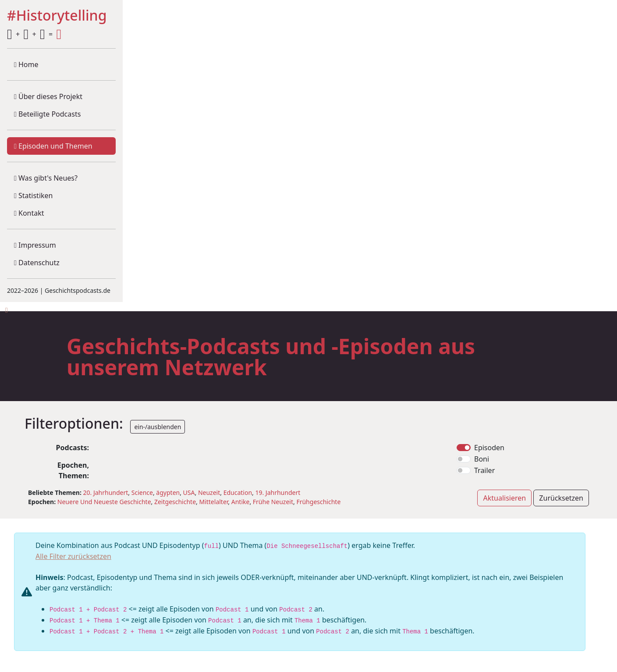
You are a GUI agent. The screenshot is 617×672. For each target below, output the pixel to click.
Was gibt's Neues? (46, 178)
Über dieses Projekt (48, 96)
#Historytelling (57, 16)
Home (26, 64)
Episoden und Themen (53, 146)
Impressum (35, 245)
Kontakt (29, 213)
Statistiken (33, 196)
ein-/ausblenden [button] (158, 427)
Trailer (484, 470)
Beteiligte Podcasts (47, 114)
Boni (482, 459)
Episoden (489, 448)
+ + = (34, 34)
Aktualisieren (504, 498)
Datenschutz (37, 263)
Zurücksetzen (561, 498)
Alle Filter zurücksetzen (73, 556)
